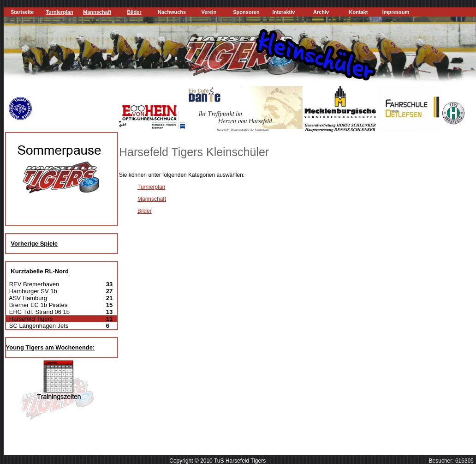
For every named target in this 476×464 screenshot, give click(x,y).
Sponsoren (246, 12)
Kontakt (359, 12)
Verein (209, 12)
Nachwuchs (172, 12)
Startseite (22, 12)
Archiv (321, 12)
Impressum (396, 12)
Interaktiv (284, 12)
